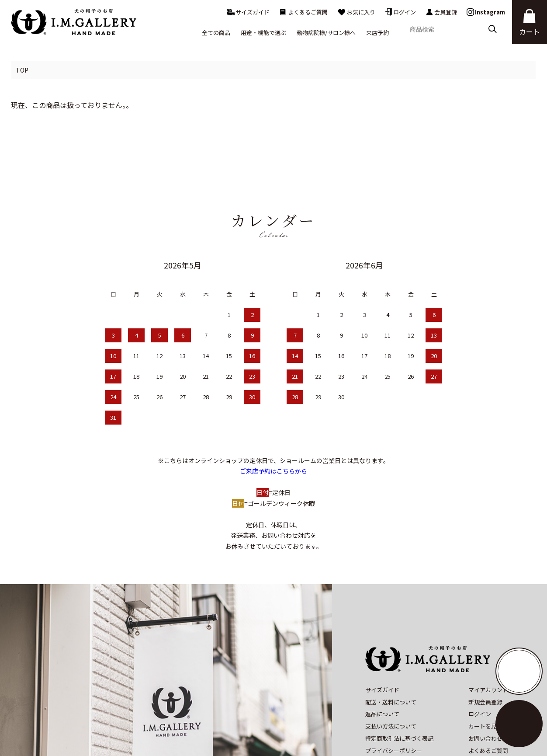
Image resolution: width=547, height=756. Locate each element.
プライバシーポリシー (394, 689)
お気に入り (356, 12)
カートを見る (485, 664)
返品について (382, 653)
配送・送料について (391, 640)
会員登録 (441, 12)
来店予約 (377, 33)
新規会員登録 (485, 640)
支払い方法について (391, 664)
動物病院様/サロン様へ (326, 33)
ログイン (400, 12)
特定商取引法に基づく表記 (399, 677)
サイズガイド (248, 12)
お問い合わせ (485, 677)
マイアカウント (488, 628)
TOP (22, 70)
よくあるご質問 (303, 12)
